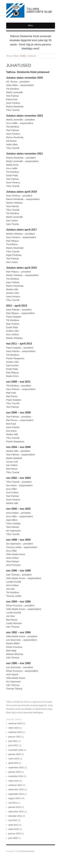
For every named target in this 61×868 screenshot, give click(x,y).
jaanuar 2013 (15, 807)
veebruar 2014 (15, 785)
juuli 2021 (13, 741)
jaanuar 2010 (15, 834)
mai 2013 (13, 803)
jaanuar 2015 (15, 772)
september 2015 (16, 768)
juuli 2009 (13, 838)
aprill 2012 (13, 825)
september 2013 (16, 794)
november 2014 (16, 776)
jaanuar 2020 (15, 754)
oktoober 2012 (15, 816)
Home (16, 56)
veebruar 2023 (15, 732)
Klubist (23, 56)
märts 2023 (14, 728)
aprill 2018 (13, 763)
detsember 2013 (16, 789)
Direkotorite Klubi (27, 851)
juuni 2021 (13, 745)
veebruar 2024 (15, 723)
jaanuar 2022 (15, 737)
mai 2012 (13, 820)
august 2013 (14, 798)
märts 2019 (14, 759)
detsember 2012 (16, 812)
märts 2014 (14, 781)
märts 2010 (14, 829)
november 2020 (16, 750)
